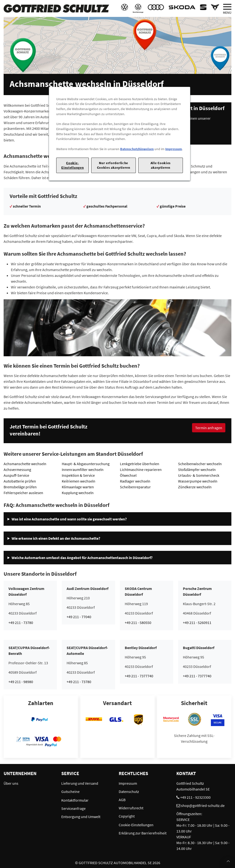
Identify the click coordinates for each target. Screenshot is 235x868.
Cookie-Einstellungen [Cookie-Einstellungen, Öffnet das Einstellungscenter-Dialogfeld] (73, 165)
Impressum (174, 149)
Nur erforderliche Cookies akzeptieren (114, 165)
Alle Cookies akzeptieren (161, 165)
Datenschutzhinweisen (137, 149)
